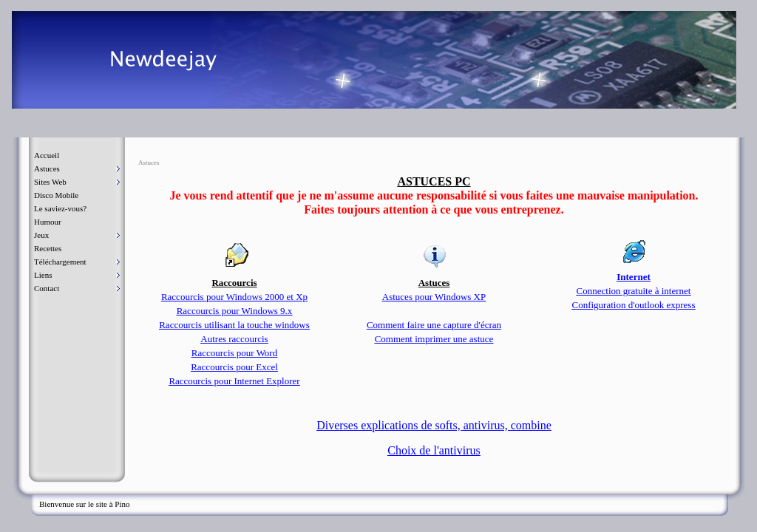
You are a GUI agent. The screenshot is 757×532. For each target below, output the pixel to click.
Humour (48, 222)
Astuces (47, 168)
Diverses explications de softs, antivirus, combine (434, 425)
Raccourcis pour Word (234, 353)
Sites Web (50, 182)
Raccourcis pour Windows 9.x (235, 311)
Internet (634, 277)
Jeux (41, 235)
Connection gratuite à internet (634, 291)
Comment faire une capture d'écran (434, 325)
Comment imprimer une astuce (434, 339)
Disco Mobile (56, 195)
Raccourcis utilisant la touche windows (234, 325)
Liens (43, 275)
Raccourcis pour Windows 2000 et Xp (234, 297)
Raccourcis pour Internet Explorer (234, 381)
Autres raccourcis (234, 339)
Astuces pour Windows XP (434, 297)
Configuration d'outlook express (634, 305)
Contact (47, 288)
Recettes (48, 248)
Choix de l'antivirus (434, 450)
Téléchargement (60, 262)
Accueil (47, 155)
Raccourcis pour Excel (234, 367)
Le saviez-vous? (60, 208)
